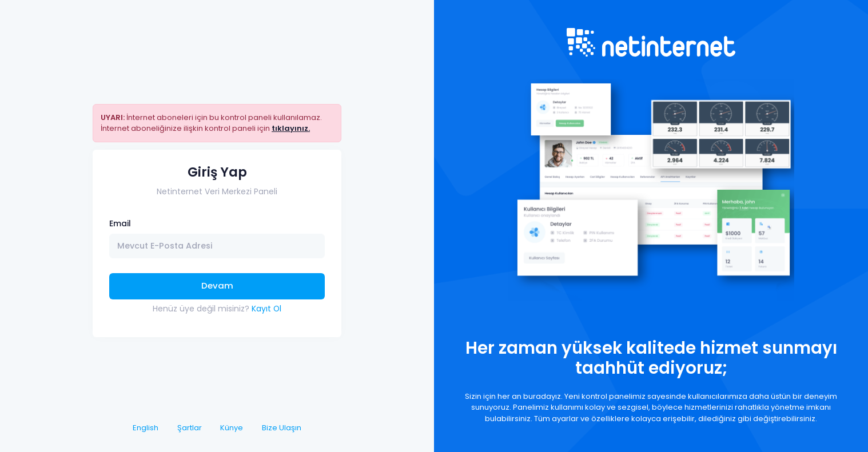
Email (120, 223)
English (146, 428)
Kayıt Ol (266, 309)
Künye (232, 428)
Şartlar (190, 428)
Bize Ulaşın (282, 428)
